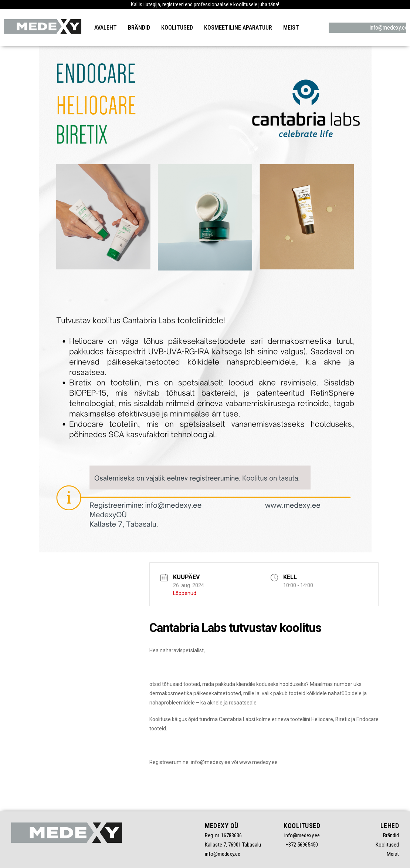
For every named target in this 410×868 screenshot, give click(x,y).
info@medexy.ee (368, 28)
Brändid (139, 28)
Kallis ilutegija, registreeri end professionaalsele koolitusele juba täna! (205, 4)
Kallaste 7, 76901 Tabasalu (233, 845)
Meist (291, 28)
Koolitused (177, 28)
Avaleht (106, 28)
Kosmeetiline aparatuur (238, 28)
